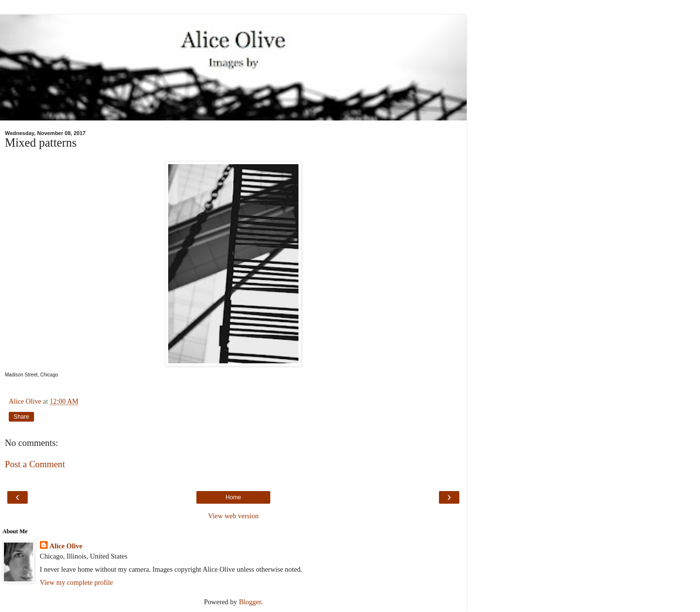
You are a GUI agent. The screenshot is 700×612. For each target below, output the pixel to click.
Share (21, 417)
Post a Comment (35, 464)
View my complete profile (77, 582)
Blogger (250, 602)
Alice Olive (66, 546)
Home (233, 497)
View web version (233, 516)
